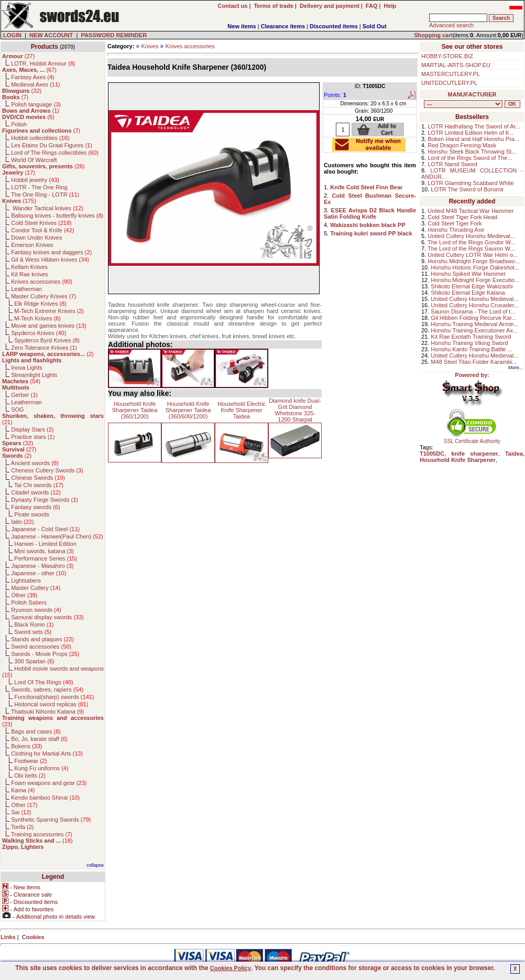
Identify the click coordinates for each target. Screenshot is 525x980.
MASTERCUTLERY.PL (451, 74)
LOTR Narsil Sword (452, 164)
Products (45, 47)
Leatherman (26, 289)
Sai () (21, 812)
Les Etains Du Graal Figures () (52, 145)
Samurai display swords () (47, 617)
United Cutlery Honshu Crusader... (475, 305)
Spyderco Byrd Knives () (47, 340)
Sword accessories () (41, 647)
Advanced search (451, 25)
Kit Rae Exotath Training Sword (471, 337)
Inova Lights (26, 368)
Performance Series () (46, 558)
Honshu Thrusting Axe (456, 230)
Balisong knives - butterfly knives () (57, 216)
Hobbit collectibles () (40, 138)
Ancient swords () (35, 463)
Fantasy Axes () (33, 77)
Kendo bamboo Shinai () (45, 798)
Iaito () (22, 522)
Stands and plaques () (42, 639)
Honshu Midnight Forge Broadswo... (473, 261)
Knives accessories (190, 46)
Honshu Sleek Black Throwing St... (472, 152)
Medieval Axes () (36, 84)
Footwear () (30, 761)
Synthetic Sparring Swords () (51, 820)
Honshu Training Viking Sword (469, 343)
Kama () (23, 790)
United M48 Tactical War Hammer (471, 211)
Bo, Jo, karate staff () (39, 739)
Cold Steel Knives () (41, 223)
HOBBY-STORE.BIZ (447, 56)
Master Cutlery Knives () (43, 296)
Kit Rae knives (29, 274)
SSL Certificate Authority (472, 439)
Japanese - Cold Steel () (45, 529)
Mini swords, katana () (44, 551)
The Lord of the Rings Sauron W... (471, 249)
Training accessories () (42, 834)
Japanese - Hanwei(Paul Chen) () (57, 536)
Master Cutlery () (36, 588)
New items (242, 26)
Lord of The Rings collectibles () (55, 153)
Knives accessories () (42, 282)
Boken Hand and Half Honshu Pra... (473, 139)
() (18, 56)
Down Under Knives (36, 238)
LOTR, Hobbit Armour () (43, 63)
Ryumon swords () (36, 610)
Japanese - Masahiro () (42, 566)
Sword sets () (33, 632)
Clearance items (283, 26)
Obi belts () (30, 776)
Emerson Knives (32, 245)
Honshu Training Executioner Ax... (474, 330)
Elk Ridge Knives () (40, 304)
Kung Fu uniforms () (41, 768)
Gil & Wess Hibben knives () (50, 260)
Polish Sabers (29, 602)
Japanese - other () (39, 573)
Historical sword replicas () (51, 704)
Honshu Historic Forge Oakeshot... (475, 267)
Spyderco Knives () (39, 333)
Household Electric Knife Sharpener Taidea (242, 410)
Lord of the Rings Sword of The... (470, 158)
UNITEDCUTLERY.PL (449, 83)
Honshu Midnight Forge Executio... (475, 280)
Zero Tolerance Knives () (44, 348)
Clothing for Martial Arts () (47, 753)
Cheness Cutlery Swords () (47, 470)
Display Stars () (32, 429)
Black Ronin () (34, 624)
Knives (150, 46)
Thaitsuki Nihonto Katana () (47, 712)
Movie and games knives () (49, 326)
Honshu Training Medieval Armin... (475, 324)
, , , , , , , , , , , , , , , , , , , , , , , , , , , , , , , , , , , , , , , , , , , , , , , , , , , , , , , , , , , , (463, 104)
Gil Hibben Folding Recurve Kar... (473, 318)
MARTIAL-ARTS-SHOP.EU (456, 65)
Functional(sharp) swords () (54, 697)
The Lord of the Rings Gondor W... (472, 242)
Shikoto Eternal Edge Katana (468, 293)
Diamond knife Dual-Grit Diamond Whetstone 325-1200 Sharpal (295, 410)
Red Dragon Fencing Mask (462, 145)
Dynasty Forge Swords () (45, 500)
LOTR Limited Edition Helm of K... (471, 133)
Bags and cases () (36, 731)
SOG (17, 410)
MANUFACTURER (472, 94)
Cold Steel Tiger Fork (455, 223)
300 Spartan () (34, 661)
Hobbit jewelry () (35, 180)
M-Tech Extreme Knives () (49, 311)
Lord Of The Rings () (43, 682)
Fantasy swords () (36, 507)
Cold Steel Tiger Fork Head (462, 217)
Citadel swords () (36, 492)
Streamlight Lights (34, 375)
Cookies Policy (231, 968)
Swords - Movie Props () (45, 654)
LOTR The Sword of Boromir (467, 189)
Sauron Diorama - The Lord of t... (473, 311)
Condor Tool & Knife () (42, 230)
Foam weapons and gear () (49, 783)
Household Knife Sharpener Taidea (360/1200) (135, 410)
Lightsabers (26, 580)
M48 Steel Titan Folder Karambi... (474, 362)
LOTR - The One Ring (39, 187)
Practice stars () (33, 437)
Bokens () (26, 746)
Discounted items (334, 26)
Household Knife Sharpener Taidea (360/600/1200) (188, 410)
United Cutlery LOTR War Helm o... (473, 255)
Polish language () (36, 104)
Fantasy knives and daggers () (51, 252)
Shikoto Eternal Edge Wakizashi (472, 286)
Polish (19, 124)
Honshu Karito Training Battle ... (471, 349)
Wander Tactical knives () (47, 208)
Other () (24, 595)
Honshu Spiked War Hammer (468, 274)
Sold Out (375, 26)
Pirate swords (32, 514)
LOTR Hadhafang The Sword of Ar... (474, 126)
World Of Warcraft (34, 160)
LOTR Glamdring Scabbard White (471, 183)
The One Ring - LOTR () (45, 195)
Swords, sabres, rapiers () (47, 690)
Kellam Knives (29, 267)
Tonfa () (22, 827)
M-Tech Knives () (37, 318)
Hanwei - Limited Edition (45, 544)
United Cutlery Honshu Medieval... (471, 236)
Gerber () (24, 395)
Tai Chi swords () (39, 485)
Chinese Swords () (38, 478)
